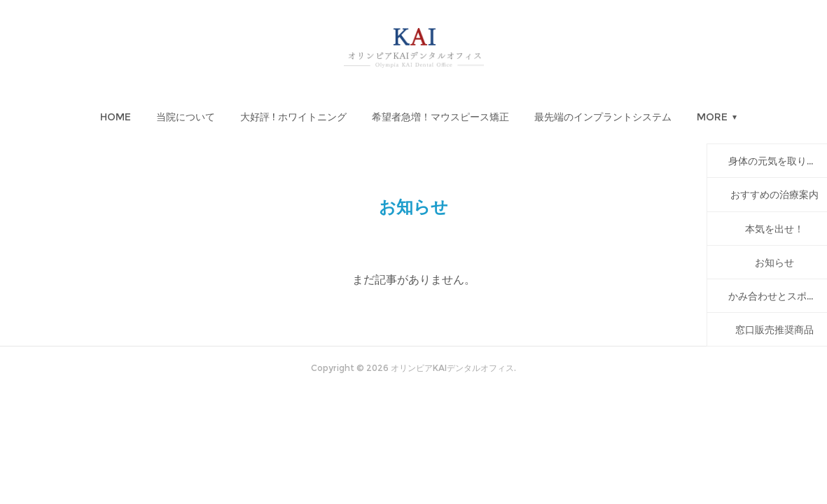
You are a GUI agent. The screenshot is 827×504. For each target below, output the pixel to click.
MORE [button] (712, 117)
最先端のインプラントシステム (603, 117)
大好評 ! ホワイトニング (293, 117)
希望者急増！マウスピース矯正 (440, 117)
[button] (116, 117)
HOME (116, 117)
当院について (186, 117)
